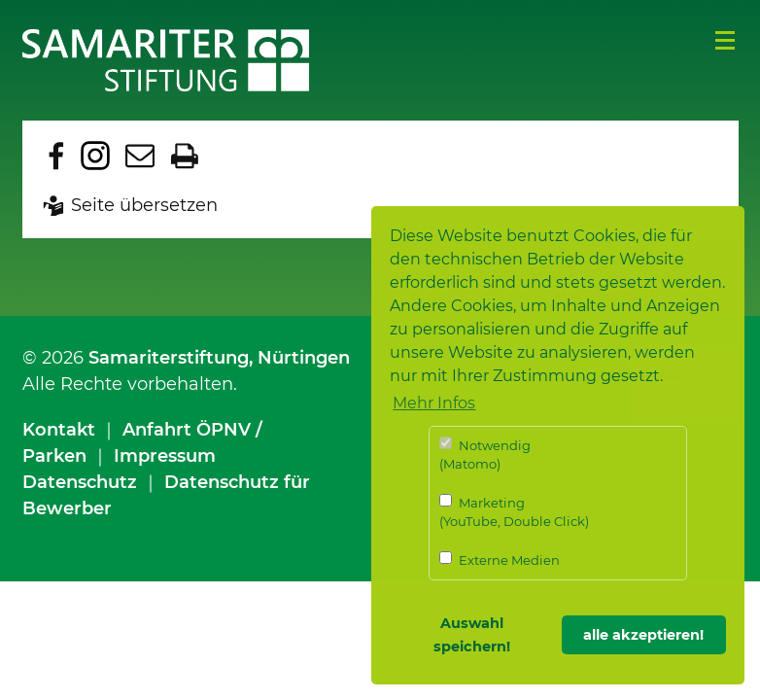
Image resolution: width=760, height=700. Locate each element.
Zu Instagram (95, 156)
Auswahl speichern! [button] (472, 635)
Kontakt (59, 430)
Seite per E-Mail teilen (140, 156)
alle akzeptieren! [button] (643, 635)
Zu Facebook (56, 156)
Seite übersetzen (144, 205)
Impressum (165, 456)
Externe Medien (500, 560)
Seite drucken (185, 156)
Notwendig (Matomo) (485, 455)
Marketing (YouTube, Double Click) (514, 512)
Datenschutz (80, 482)
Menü (725, 41)
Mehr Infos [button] (434, 403)
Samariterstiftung (169, 358)
